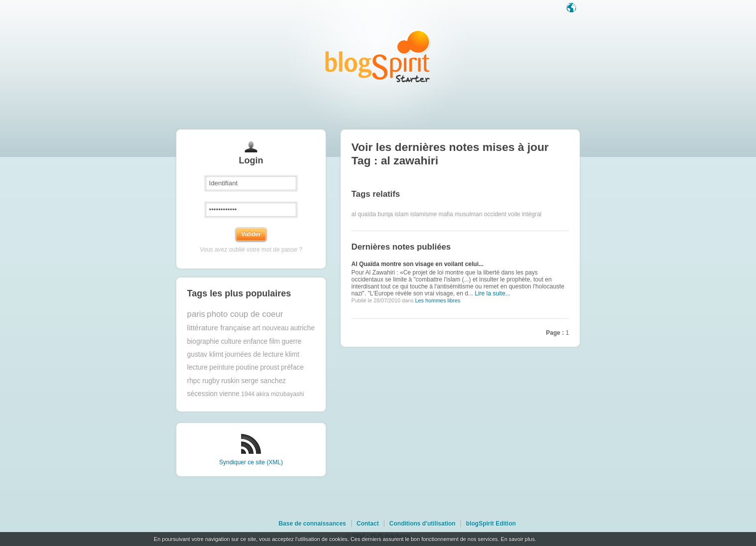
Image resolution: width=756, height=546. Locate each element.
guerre (291, 341)
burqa (385, 214)
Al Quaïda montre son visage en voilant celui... (418, 264)
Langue (572, 8)
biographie (203, 341)
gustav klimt (205, 354)
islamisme (424, 214)
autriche (303, 328)
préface (292, 367)
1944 (248, 394)
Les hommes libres (438, 300)
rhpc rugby (203, 381)
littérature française (219, 328)
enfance (255, 341)
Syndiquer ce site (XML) (251, 462)
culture (231, 341)
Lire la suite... (492, 293)
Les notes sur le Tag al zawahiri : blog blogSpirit (378, 56)
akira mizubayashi (280, 394)
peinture (222, 367)
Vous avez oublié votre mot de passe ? (251, 250)
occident (495, 214)
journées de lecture (254, 354)
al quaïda (364, 214)
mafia (445, 214)
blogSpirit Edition (491, 524)
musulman (468, 214)
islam (401, 214)
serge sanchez (263, 381)
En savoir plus (517, 539)
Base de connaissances (312, 524)
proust (269, 367)
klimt (292, 354)
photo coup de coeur (245, 314)
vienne (229, 394)
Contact (368, 524)
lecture (197, 367)
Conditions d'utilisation (423, 524)
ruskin (230, 381)
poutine (247, 367)
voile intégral (525, 214)
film (275, 341)
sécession (202, 394)
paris (196, 314)
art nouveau (271, 328)
